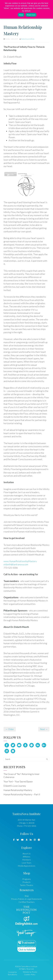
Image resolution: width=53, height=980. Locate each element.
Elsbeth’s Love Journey (15, 786)
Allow (21, 15)
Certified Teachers (27, 902)
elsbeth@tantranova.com (16, 564)
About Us (26, 854)
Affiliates (26, 857)
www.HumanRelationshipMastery (20, 561)
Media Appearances (27, 866)
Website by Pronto (30, 972)
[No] (50, 9)
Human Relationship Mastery (18, 790)
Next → (44, 729)
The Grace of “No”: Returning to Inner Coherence (22, 776)
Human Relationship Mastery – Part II (22, 794)
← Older (10, 729)
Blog (27, 896)
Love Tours (26, 863)
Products (26, 882)
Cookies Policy (30, 974)
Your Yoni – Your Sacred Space (18, 781)
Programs (27, 879)
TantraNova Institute (28, 39)
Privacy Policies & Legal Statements (26, 899)
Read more (31, 15)
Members (27, 860)
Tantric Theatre (27, 885)
